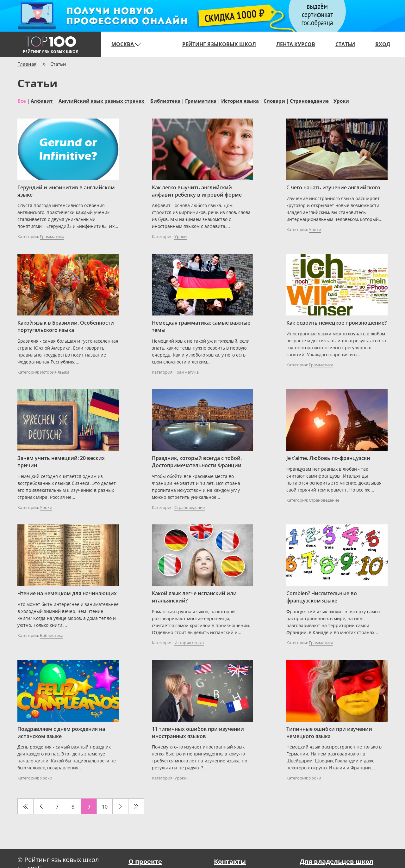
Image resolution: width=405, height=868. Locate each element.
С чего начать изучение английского (333, 187)
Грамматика (201, 101)
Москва (126, 44)
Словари (274, 101)
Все (22, 101)
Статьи (345, 44)
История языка (240, 101)
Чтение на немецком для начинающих (67, 593)
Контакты (230, 862)
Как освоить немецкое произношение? (336, 323)
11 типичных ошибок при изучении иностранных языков (198, 733)
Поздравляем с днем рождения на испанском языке (61, 733)
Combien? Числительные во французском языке (322, 597)
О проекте (145, 862)
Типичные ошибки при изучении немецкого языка (329, 733)
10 (105, 807)
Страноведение (309, 101)
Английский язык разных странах (102, 101)
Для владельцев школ (336, 862)
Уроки (341, 101)
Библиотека (165, 101)
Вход (383, 44)
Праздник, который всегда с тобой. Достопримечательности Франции (197, 462)
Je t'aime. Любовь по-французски (328, 458)
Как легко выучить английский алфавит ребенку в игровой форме (197, 191)
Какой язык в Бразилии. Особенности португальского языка (66, 326)
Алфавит (42, 101)
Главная (27, 64)
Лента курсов (296, 44)
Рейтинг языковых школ (219, 44)
